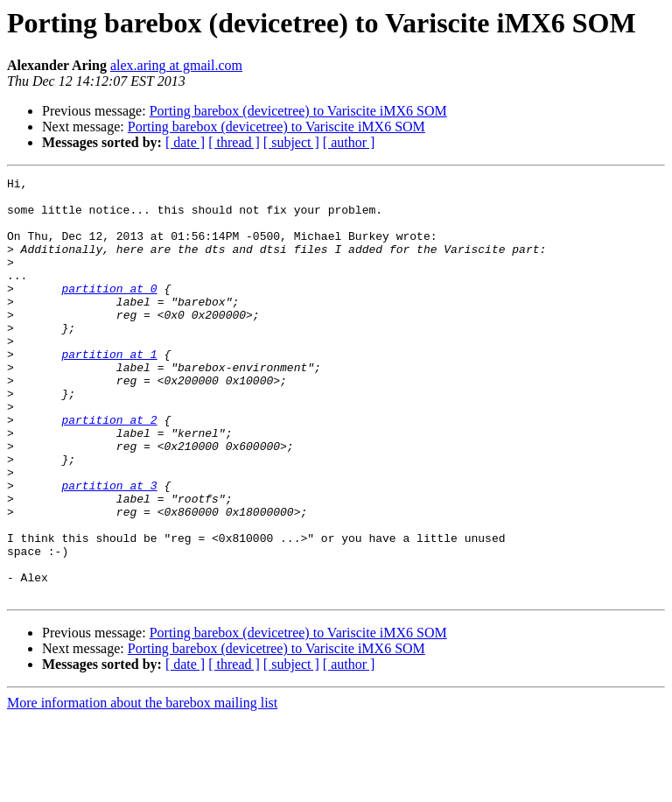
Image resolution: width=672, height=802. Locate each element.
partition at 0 (109, 312)
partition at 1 (109, 390)
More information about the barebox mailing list (142, 787)
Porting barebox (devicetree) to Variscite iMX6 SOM (298, 111)
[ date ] (185, 142)
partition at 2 (109, 469)
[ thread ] (234, 142)
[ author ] (349, 142)
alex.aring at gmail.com (176, 65)
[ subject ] (291, 142)
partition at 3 (109, 548)
